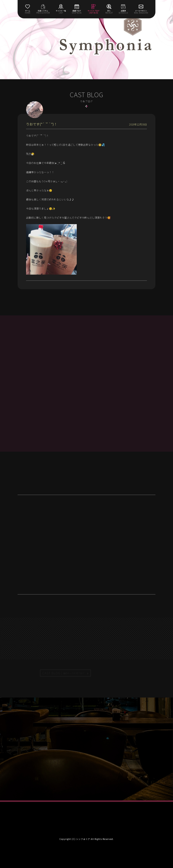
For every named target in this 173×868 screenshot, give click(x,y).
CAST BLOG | (64, 673)
